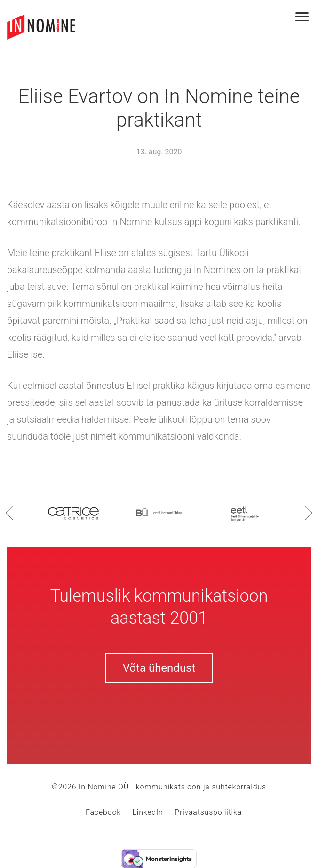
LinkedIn (148, 812)
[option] (73, 513)
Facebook (103, 812)
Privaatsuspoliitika (208, 812)
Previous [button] (9, 513)
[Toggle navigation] (307, 18)
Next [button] (309, 513)
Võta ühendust (159, 668)
